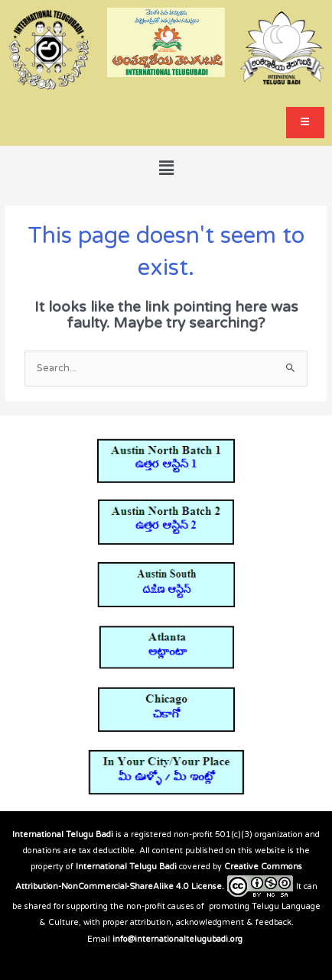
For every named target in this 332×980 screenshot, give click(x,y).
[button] (166, 168)
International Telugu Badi (63, 834)
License (207, 886)
